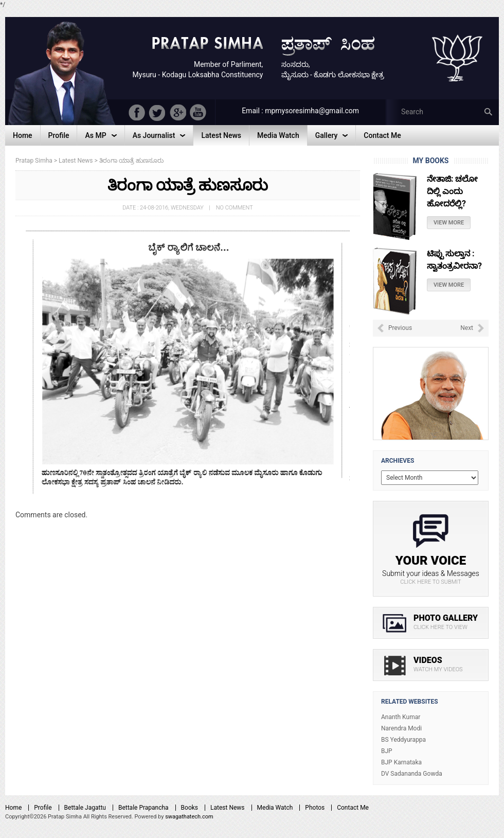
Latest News (228, 808)
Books (190, 808)
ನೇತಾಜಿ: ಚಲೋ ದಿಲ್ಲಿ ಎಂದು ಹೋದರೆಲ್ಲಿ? (452, 191)
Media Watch (275, 808)
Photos (315, 808)
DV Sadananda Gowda (412, 774)
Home (13, 808)
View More (449, 223)
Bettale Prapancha (143, 808)
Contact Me (353, 808)
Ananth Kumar (401, 717)
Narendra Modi (401, 728)
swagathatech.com (189, 817)
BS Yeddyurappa (403, 740)
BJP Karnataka (401, 762)
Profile (43, 808)
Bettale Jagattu (85, 808)
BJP (387, 751)
